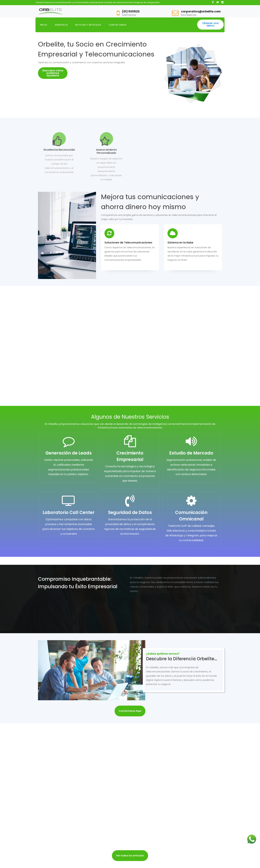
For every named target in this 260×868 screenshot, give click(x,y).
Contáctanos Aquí (130, 711)
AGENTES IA (61, 25)
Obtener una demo (210, 24)
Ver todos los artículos (130, 856)
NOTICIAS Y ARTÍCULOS (88, 25)
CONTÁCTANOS (118, 25)
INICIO (44, 25)
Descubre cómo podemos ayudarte (53, 73)
